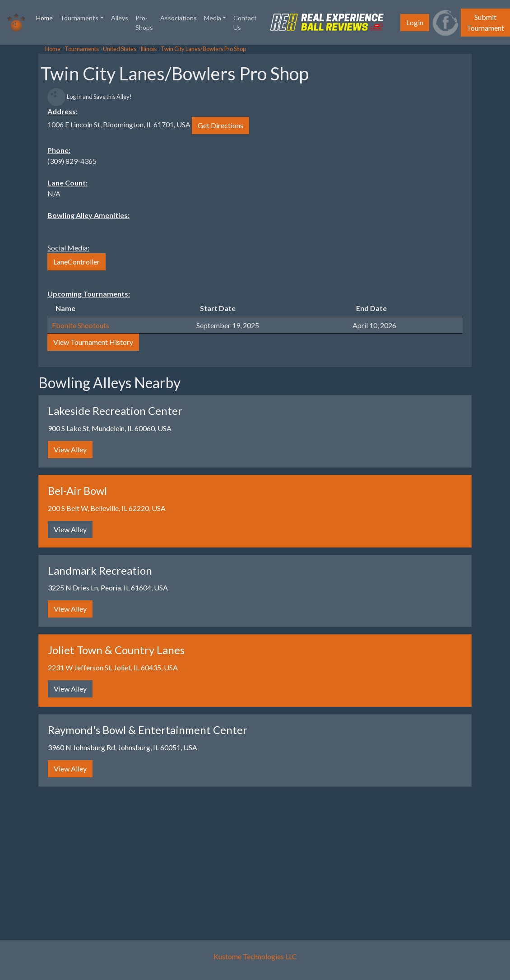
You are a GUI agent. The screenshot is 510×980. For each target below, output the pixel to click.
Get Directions (220, 125)
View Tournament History (93, 342)
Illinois (148, 49)
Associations (178, 18)
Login (415, 22)
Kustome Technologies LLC (255, 956)
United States (120, 49)
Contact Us (245, 23)
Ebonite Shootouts (81, 325)
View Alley (70, 449)
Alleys (120, 18)
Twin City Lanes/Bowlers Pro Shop (203, 49)
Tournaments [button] (79, 18)
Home (46, 17)
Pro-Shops (144, 23)
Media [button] (213, 18)
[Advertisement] (72, 181)
